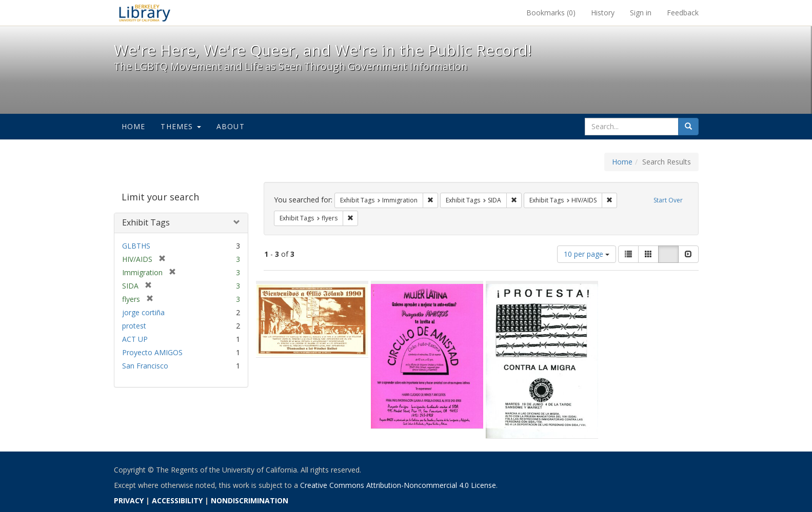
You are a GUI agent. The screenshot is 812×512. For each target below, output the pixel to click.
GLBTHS (136, 246)
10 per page (587, 254)
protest (134, 326)
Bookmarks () (551, 13)
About (231, 126)
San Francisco (145, 366)
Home (134, 126)
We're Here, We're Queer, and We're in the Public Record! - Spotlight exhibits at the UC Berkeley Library (145, 13)
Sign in (641, 13)
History (603, 13)
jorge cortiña (143, 312)
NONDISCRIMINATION (250, 500)
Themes (181, 126)
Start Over (668, 200)
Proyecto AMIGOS (152, 352)
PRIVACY (129, 500)
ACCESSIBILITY (177, 500)
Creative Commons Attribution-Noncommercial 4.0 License (398, 485)
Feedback (683, 13)
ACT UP (135, 339)
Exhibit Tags (146, 222)
